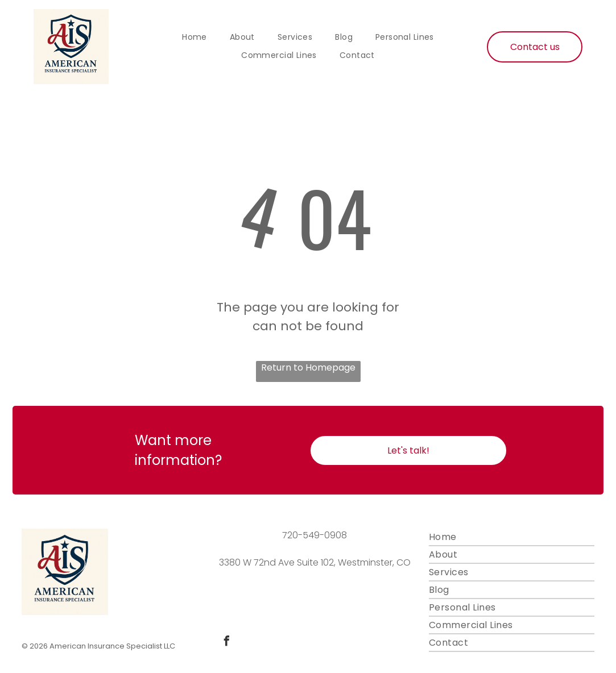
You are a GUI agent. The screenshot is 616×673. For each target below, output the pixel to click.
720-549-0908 (315, 535)
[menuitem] (195, 38)
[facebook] (226, 643)
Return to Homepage (308, 367)
